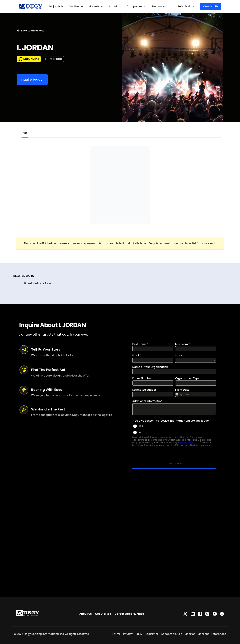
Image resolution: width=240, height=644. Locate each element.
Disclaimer (151, 634)
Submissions (186, 6)
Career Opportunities (129, 614)
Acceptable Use (172, 634)
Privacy (128, 634)
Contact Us (211, 6)
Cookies (190, 634)
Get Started (103, 614)
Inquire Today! (32, 79)
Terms (116, 634)
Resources (159, 6)
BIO (25, 133)
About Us (85, 614)
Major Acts (56, 6)
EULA (139, 634)
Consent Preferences (212, 634)
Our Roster (76, 6)
